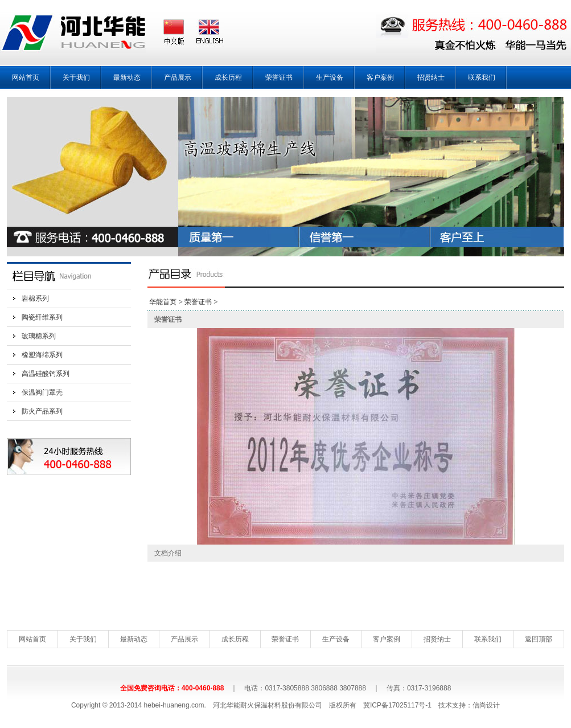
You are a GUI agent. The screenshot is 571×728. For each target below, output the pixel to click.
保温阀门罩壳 (42, 392)
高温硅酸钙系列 (46, 374)
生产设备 (330, 77)
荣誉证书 (279, 77)
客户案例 (380, 77)
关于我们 (76, 77)
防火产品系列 (42, 411)
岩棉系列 (35, 298)
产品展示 (178, 77)
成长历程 (228, 77)
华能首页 (163, 302)
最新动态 (127, 77)
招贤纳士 (431, 77)
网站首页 (26, 77)
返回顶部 (539, 639)
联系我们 (482, 77)
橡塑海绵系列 (42, 355)
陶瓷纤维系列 (42, 317)
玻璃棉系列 (39, 336)
